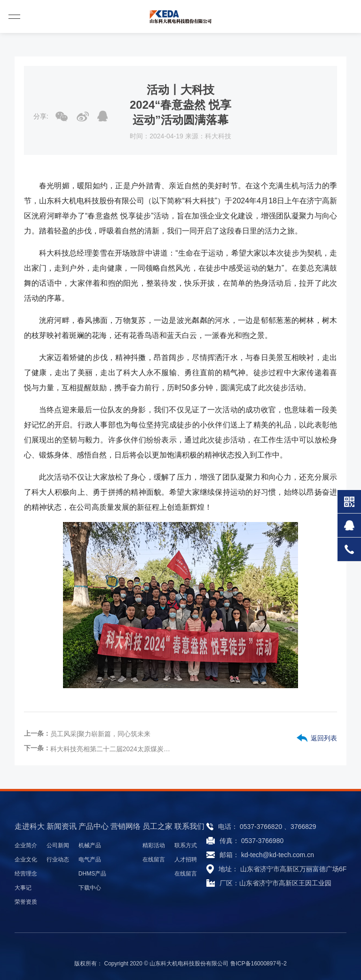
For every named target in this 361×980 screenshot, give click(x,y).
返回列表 (324, 738)
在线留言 (154, 860)
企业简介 (26, 845)
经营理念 (26, 874)
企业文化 (26, 860)
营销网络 (126, 826)
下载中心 (90, 888)
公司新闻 (58, 845)
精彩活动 (154, 845)
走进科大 (30, 826)
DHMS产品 (92, 874)
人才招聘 (186, 860)
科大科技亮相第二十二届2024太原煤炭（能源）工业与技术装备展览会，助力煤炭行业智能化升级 (112, 749)
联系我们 (189, 826)
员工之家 (157, 826)
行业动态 (58, 860)
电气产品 (90, 860)
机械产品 (90, 845)
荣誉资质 (26, 902)
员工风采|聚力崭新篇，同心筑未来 (101, 734)
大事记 (23, 888)
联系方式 (186, 845)
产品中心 (94, 826)
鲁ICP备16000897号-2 (259, 964)
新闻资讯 (62, 826)
